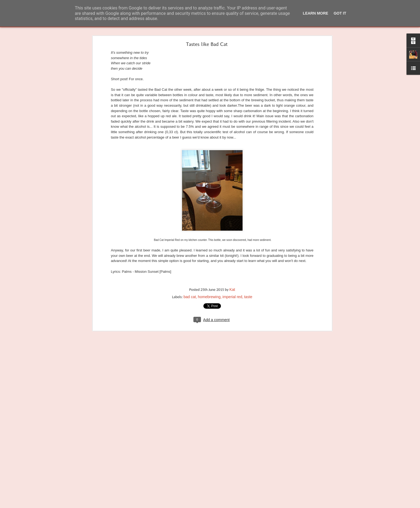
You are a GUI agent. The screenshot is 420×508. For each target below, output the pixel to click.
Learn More (315, 13)
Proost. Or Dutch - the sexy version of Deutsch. (45, 495)
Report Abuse (241, 505)
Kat (232, 271)
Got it (340, 13)
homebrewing (209, 278)
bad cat (190, 278)
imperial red (232, 278)
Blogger (225, 505)
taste (248, 278)
